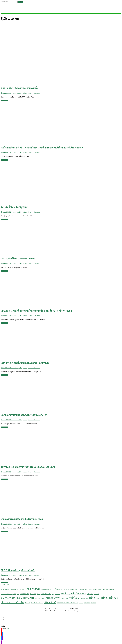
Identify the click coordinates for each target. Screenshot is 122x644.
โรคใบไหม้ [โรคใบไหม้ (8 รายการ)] (93, 603)
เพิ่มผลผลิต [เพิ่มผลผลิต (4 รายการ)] (83, 598)
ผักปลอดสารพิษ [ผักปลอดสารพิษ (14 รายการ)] (24, 594)
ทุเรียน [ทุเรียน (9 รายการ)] (22, 589)
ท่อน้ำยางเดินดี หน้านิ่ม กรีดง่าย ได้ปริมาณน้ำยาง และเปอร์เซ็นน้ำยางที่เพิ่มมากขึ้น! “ (42, 148)
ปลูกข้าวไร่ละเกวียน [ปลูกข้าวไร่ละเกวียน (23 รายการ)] (56, 589)
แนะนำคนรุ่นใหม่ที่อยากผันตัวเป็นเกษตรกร (22, 519)
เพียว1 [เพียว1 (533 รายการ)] (93, 598)
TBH (9, 628)
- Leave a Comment (34, 93)
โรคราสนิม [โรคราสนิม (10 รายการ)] (87, 603)
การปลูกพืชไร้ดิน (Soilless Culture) (18, 259)
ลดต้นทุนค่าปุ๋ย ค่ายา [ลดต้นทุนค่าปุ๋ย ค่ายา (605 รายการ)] (74, 593)
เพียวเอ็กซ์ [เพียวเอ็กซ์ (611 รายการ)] (50, 602)
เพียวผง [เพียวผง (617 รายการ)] (114, 598)
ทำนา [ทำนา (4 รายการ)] (18, 590)
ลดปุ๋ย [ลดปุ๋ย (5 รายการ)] (88, 594)
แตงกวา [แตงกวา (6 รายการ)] (81, 603)
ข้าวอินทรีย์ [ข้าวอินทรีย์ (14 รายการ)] (4, 589)
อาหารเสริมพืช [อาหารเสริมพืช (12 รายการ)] (39, 598)
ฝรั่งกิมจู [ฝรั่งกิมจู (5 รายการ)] (39, 594)
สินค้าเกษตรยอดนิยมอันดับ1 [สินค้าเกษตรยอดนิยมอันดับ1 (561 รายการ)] (17, 598)
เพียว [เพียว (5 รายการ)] (87, 598)
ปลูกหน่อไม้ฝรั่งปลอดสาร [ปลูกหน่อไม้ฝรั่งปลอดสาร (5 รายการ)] (7, 594)
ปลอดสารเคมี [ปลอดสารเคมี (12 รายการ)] (45, 589)
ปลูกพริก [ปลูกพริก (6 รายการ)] (72, 590)
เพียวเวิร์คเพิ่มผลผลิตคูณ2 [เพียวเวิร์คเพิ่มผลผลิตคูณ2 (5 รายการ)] (37, 603)
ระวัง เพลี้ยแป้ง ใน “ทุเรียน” (14, 207)
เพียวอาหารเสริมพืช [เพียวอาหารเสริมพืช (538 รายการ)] (12, 602)
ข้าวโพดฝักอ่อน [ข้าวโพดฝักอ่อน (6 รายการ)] (12, 590)
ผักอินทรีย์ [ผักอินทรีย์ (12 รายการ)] (33, 594)
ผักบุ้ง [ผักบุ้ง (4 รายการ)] (18, 594)
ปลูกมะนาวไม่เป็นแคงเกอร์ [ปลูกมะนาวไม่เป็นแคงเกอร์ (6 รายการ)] (95, 590)
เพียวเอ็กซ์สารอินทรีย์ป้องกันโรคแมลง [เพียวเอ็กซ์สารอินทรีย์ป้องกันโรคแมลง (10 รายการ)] (67, 603)
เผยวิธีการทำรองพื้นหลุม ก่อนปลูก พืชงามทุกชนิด (25, 363)
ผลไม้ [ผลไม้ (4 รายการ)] (15, 594)
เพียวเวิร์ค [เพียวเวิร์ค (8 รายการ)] (27, 603)
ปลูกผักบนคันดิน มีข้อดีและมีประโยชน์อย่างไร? (24, 415)
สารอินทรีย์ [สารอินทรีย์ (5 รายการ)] (96, 594)
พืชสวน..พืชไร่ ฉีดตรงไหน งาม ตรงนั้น (19, 88)
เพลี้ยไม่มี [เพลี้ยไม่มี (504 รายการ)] (74, 598)
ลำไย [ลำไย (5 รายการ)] (92, 594)
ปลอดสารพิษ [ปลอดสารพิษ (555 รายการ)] (32, 589)
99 (8, 584)
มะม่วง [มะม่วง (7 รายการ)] (49, 594)
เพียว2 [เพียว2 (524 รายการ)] (105, 598)
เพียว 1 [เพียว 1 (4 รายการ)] (99, 598)
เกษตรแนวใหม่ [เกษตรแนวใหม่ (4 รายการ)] (64, 598)
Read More (4, 100)
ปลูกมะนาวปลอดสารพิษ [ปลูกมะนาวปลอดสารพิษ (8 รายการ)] (81, 590)
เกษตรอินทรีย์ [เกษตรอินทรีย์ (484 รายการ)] (52, 598)
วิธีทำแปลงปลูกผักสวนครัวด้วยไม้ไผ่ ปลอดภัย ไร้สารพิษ (28, 467)
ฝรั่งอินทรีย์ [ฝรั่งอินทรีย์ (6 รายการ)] (44, 594)
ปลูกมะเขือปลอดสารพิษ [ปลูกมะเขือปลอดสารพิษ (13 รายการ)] (109, 589)
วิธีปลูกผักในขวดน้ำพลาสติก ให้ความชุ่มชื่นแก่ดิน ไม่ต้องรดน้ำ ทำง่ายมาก (37, 311)
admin (25, 93)
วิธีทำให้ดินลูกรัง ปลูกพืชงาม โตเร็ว (18, 570)
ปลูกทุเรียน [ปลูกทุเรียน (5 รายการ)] (66, 590)
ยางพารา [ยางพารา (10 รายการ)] (58, 594)
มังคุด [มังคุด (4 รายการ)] (53, 594)
